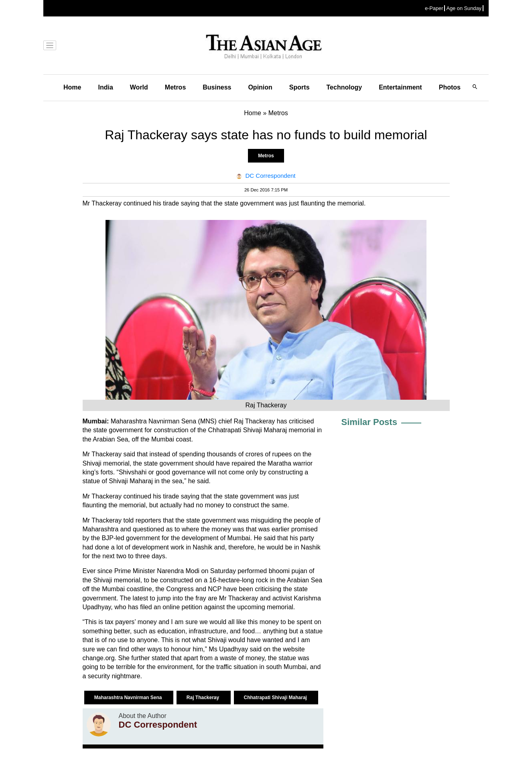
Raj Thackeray (204, 698)
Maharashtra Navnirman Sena (129, 698)
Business (217, 87)
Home (72, 87)
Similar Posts (369, 422)
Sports (300, 87)
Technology (344, 87)
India (105, 87)
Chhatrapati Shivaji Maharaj (276, 698)
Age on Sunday (464, 8)
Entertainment (400, 87)
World (139, 87)
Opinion (260, 87)
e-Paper (434, 8)
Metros (175, 87)
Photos (450, 87)
